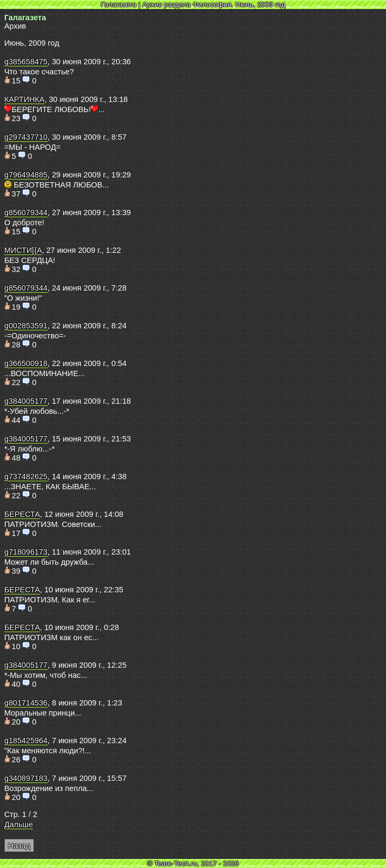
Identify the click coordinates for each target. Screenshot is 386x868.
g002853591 (26, 326)
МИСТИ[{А (23, 250)
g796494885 (26, 175)
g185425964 (26, 741)
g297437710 (26, 137)
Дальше (19, 824)
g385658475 (26, 62)
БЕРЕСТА (22, 514)
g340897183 (26, 778)
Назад (19, 846)
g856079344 (26, 212)
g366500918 (26, 363)
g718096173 (26, 552)
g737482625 (26, 476)
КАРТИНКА (24, 99)
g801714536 (26, 703)
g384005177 (26, 401)
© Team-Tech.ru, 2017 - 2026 (193, 863)
